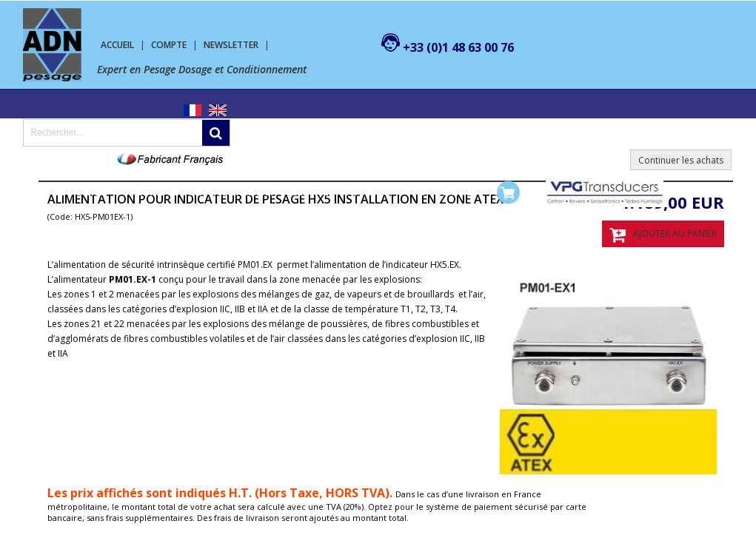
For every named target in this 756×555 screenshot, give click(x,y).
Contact (373, 192)
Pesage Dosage (68, 192)
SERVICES (313, 192)
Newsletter (231, 45)
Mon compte (441, 192)
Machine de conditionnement (199, 192)
